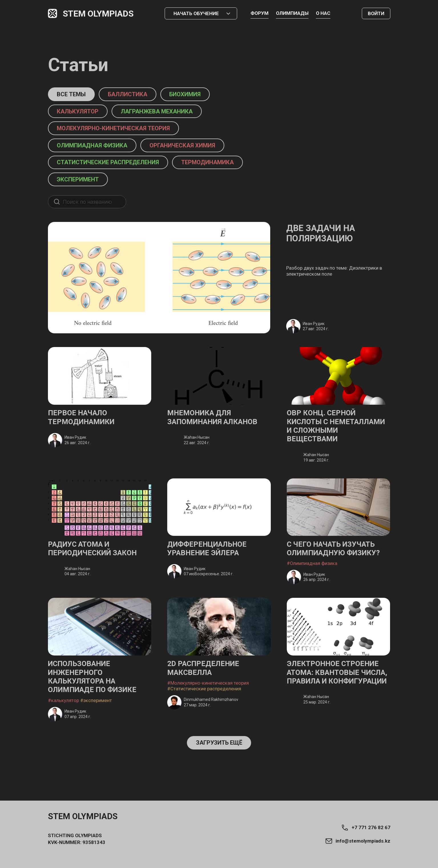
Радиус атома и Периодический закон (97, 568)
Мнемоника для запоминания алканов (217, 424)
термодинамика (223, 165)
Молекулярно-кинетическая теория (119, 130)
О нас (323, 13)
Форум (260, 13)
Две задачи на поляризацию (326, 239)
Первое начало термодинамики (84, 424)
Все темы (74, 94)
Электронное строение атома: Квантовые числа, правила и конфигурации (337, 698)
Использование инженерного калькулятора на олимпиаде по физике (97, 698)
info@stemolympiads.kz (358, 841)
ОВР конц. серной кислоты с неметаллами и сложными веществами (324, 438)
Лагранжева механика (167, 112)
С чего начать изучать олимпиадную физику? (338, 568)
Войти (376, 13)
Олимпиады (292, 13)
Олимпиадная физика (97, 148)
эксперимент (81, 183)
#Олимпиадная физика (312, 583)
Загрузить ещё (219, 766)
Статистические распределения (114, 165)
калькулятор (81, 112)
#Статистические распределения (204, 711)
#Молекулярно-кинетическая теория (208, 705)
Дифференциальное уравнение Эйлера (211, 568)
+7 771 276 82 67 (366, 828)
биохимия (200, 94)
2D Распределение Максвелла (206, 689)
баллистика (136, 94)
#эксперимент (96, 723)
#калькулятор (63, 723)
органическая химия (195, 148)
